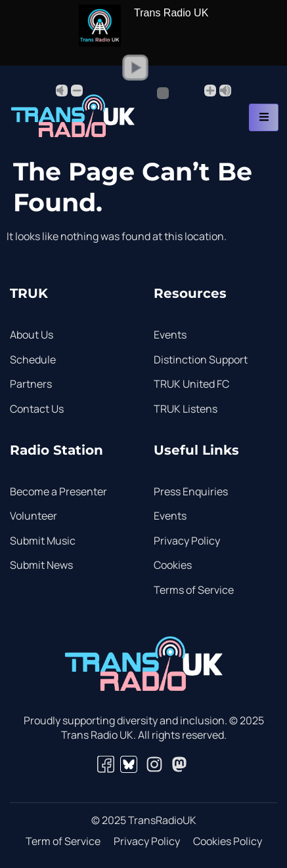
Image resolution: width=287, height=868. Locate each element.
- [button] (77, 91)
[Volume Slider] (143, 93)
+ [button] (210, 91)
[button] (135, 68)
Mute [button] (62, 91)
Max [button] (225, 91)
